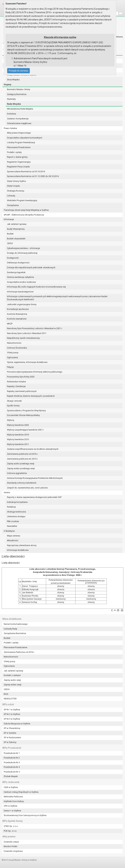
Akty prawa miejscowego (19, 133)
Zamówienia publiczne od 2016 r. (22, 454)
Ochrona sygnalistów (17, 473)
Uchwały (11, 196)
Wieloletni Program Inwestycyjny (22, 200)
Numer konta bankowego (16, 624)
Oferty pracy (13, 353)
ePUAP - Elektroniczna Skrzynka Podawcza (24, 215)
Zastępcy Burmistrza (17, 94)
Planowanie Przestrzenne (19, 147)
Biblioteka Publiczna (13, 797)
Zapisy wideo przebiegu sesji (21, 468)
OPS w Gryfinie (10, 806)
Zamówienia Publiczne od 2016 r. (19, 652)
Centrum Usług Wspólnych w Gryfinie (21, 792)
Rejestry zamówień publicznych (22, 391)
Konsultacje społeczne (18, 309)
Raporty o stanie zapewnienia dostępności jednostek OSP (34, 497)
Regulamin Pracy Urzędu (18, 167)
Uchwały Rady (10, 629)
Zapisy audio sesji (12, 680)
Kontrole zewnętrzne (17, 319)
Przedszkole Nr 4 (12, 767)
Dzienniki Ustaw (11, 842)
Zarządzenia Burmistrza (15, 633)
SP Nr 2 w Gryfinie (12, 714)
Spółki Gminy (13, 406)
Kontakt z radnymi (12, 675)
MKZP (10, 324)
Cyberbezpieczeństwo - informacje (23, 248)
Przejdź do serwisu (18, 71)
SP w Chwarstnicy (12, 728)
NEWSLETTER (10, 699)
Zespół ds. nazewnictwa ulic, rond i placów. (28, 488)
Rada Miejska (14, 104)
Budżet (10, 234)
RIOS (6, 694)
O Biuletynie (9, 531)
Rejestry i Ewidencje (16, 386)
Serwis (7, 492)
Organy (7, 84)
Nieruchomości (14, 343)
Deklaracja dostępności (18, 263)
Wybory (11, 420)
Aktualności (13, 540)
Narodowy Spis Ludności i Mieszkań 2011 (27, 333)
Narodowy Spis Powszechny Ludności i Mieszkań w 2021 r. (35, 328)
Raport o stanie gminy (17, 157)
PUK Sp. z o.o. (10, 831)
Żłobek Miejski (11, 776)
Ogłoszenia (12, 357)
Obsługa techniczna (16, 512)
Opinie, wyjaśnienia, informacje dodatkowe (27, 362)
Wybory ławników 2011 (18, 444)
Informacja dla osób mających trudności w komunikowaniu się (36, 287)
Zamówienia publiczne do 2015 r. (22, 459)
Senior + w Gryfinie (12, 811)
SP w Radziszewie (12, 737)
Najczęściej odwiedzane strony (22, 545)
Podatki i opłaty (14, 152)
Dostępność (13, 258)
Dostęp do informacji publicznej (22, 253)
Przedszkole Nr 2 (12, 758)
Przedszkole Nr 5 (12, 772)
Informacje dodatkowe (18, 550)
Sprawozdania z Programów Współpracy (26, 410)
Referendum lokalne (16, 382)
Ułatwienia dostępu (16, 516)
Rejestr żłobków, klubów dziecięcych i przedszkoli (31, 396)
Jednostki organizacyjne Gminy (22, 304)
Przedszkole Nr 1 (12, 753)
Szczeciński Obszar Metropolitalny (23, 415)
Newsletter (12, 526)
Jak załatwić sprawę (17, 224)
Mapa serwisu (14, 536)
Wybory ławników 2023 (18, 425)
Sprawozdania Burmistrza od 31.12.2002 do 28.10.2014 (33, 176)
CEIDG (10, 243)
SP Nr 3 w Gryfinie (12, 719)
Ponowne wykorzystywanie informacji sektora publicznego (35, 372)
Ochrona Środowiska (17, 348)
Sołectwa (11, 114)
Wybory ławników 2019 (18, 435)
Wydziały (11, 99)
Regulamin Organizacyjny (19, 162)
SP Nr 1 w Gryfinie (12, 710)
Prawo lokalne (10, 128)
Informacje (9, 219)
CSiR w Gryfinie (11, 787)
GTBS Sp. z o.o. (11, 826)
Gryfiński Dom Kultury (14, 801)
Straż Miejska (13, 80)
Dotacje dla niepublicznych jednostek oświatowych (31, 267)
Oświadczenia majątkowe (19, 123)
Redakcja (11, 507)
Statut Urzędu (13, 186)
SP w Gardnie (10, 733)
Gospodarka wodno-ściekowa (21, 282)
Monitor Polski (10, 846)
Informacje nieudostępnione (20, 292)
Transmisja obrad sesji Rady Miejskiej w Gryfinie (26, 210)
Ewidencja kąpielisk (16, 272)
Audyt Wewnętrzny (16, 229)
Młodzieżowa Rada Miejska (20, 109)
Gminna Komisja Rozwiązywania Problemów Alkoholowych (35, 478)
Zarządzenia (13, 205)
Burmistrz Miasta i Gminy (19, 89)
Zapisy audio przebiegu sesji (21, 464)
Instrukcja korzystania (17, 502)
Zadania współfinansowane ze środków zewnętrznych (33, 449)
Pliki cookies (13, 521)
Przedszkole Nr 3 (12, 762)
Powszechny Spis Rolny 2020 (21, 377)
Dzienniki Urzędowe (13, 851)
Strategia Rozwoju (16, 191)
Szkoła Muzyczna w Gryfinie (17, 724)
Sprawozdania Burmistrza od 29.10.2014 (26, 171)
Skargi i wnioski (14, 401)
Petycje (10, 367)
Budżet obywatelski (16, 239)
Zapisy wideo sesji (13, 685)
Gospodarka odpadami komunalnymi (25, 138)
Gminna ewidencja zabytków (21, 277)
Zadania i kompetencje (18, 119)
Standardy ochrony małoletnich (22, 483)
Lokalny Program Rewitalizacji (21, 142)
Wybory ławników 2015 (18, 439)
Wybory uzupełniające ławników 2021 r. (25, 430)
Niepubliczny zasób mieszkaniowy (23, 338)
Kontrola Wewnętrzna (17, 314)
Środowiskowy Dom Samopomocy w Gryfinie (25, 815)
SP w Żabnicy (10, 742)
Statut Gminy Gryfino (17, 181)
